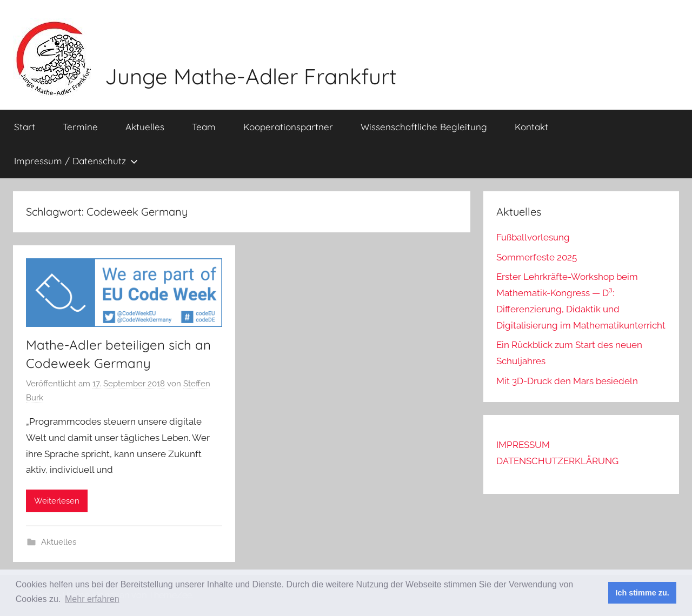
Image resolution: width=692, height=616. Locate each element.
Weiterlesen (57, 501)
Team (204, 127)
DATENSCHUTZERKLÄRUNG (557, 461)
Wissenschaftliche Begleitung (424, 127)
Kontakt (531, 127)
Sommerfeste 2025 (537, 257)
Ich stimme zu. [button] (643, 593)
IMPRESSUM (523, 445)
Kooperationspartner (288, 127)
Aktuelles (145, 127)
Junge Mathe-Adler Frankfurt (251, 76)
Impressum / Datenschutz (76, 161)
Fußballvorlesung (533, 237)
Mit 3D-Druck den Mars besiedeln (567, 381)
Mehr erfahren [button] (92, 599)
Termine (80, 127)
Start (25, 127)
